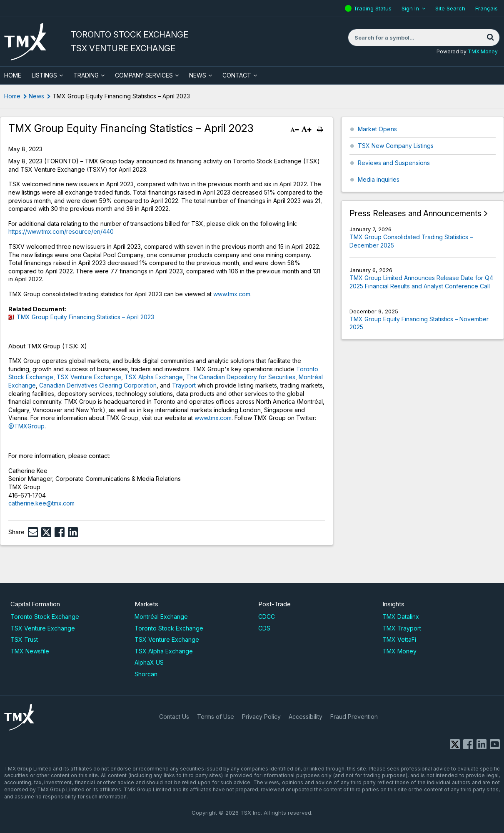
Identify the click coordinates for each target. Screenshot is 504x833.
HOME (13, 75)
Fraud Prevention (354, 717)
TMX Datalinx (401, 617)
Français (487, 8)
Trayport (183, 385)
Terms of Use (216, 717)
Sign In (410, 8)
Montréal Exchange (161, 617)
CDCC (267, 617)
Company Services (144, 75)
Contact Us (174, 717)
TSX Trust (24, 639)
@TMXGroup (26, 426)
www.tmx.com (232, 294)
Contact (237, 75)
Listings (44, 75)
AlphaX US (149, 662)
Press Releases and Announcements (415, 214)
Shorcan (146, 674)
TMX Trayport (402, 628)
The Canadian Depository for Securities (241, 377)
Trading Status (374, 8)
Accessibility (306, 717)
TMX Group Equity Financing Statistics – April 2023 (85, 317)
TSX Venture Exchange (89, 377)
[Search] (490, 38)
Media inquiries (379, 179)
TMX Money (483, 51)
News (198, 75)
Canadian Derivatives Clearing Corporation (98, 385)
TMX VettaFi (399, 639)
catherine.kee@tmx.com (41, 503)
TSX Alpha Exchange (154, 377)
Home (12, 96)
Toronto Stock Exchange (45, 617)
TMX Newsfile (30, 651)
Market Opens (377, 129)
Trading (86, 75)
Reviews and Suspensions (394, 163)
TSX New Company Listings (396, 146)
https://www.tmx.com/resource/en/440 (61, 231)
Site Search (450, 8)
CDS (264, 628)
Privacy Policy (261, 717)
